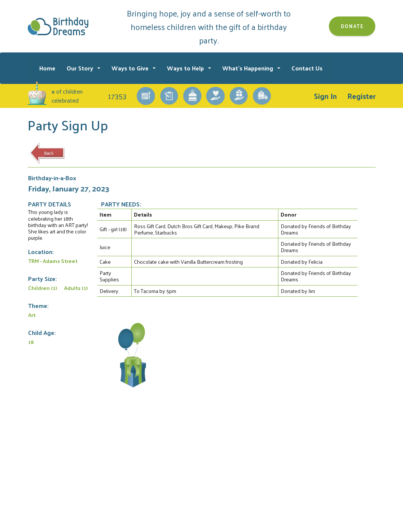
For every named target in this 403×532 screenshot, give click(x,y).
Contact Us (307, 68)
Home (47, 68)
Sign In (325, 96)
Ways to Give (131, 68)
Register (361, 96)
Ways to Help (186, 68)
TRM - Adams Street (53, 261)
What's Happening (248, 68)
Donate (352, 26)
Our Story (81, 68)
